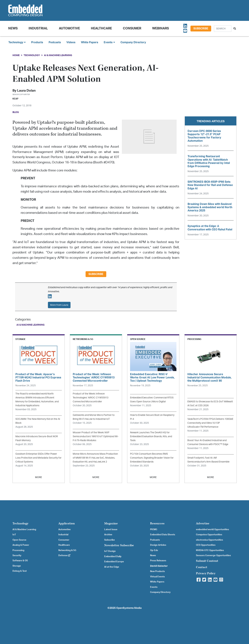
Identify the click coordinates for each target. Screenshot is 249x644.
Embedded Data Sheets (163, 535)
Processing (18, 550)
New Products (157, 571)
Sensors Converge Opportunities (213, 555)
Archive (108, 535)
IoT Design (110, 551)
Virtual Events (157, 577)
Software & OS (20, 561)
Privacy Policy (206, 573)
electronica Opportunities (209, 540)
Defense (64, 555)
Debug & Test (20, 571)
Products (37, 42)
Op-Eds (154, 550)
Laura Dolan (26, 91)
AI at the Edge (112, 567)
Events (154, 587)
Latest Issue (111, 529)
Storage (17, 566)
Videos (71, 42)
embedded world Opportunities (212, 529)
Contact (202, 567)
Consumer (132, 28)
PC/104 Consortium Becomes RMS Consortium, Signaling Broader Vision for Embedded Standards (152, 458)
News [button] (13, 28)
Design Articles (158, 545)
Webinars (161, 28)
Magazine (111, 523)
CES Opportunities (206, 545)
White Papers (90, 42)
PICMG (154, 529)
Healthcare (101, 28)
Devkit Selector (159, 566)
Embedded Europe (114, 562)
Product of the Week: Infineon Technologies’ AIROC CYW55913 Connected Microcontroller (91, 398)
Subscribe (201, 29)
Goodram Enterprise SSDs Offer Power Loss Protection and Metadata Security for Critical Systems (38, 458)
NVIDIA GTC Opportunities (210, 550)
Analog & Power (21, 545)
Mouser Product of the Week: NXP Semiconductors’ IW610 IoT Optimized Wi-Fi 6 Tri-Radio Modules (96, 436)
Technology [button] (17, 42)
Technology (32, 55)
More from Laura (59, 305)
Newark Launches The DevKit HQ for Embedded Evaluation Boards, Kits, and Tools (151, 436)
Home (16, 55)
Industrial (38, 28)
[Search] (223, 29)
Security (17, 555)
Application (67, 523)
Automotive (69, 28)
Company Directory (133, 42)
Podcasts (55, 42)
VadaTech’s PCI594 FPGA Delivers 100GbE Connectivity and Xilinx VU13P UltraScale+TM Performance (210, 423)
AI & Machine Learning (58, 55)
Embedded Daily (113, 556)
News (153, 555)
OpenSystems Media (129, 608)
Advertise (203, 523)
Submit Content (207, 561)
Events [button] (109, 42)
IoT (14, 535)
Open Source (19, 540)
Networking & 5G (67, 550)
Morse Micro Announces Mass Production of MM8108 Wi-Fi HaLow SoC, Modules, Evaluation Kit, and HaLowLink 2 (95, 458)
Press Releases (158, 561)
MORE (39, 477)
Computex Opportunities (209, 535)
